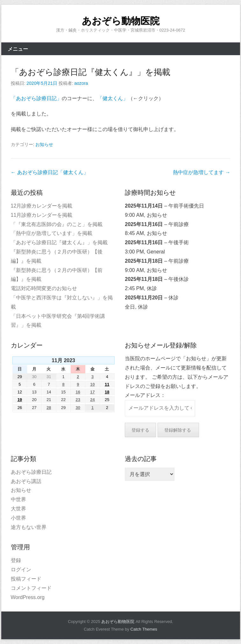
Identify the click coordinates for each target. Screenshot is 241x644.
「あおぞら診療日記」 (36, 98)
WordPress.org (28, 597)
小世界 (18, 518)
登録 (16, 560)
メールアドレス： (145, 395)
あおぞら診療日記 (31, 472)
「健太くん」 (113, 98)
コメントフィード (31, 588)
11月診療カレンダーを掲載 (42, 215)
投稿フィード (26, 579)
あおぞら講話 (26, 481)
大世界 (18, 509)
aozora (81, 83)
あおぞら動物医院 (121, 21)
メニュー (18, 49)
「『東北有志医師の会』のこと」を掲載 (57, 224)
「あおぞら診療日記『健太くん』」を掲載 (91, 72)
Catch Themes (144, 629)
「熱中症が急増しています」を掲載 (52, 233)
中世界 (18, 499)
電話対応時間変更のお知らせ (44, 288)
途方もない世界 (29, 527)
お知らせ (44, 144)
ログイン (21, 570)
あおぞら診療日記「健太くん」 (50, 172)
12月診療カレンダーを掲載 (42, 206)
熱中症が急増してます (202, 172)
